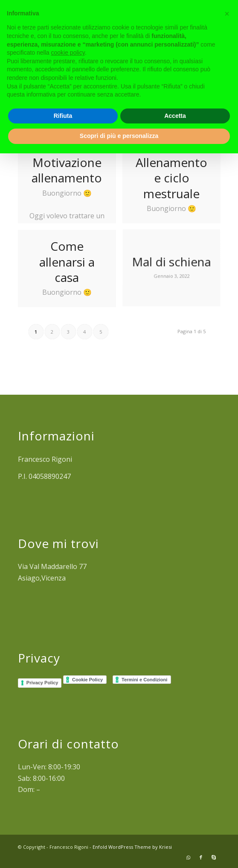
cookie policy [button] (68, 53)
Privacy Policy (42, 683)
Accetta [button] (175, 116)
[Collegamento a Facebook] (201, 857)
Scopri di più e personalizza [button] (119, 136)
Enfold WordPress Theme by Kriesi (132, 847)
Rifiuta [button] (63, 116)
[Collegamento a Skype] (214, 857)
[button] (227, 14)
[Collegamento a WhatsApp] (188, 857)
